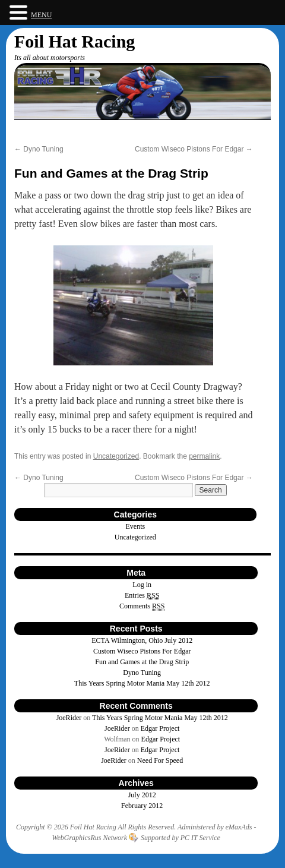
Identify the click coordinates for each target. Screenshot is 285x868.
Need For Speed (160, 760)
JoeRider (69, 718)
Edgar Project (160, 728)
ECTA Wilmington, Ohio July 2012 (142, 640)
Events (136, 526)
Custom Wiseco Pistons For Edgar (194, 149)
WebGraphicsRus (77, 838)
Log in (142, 585)
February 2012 (142, 806)
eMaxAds (239, 827)
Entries (142, 596)
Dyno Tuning (39, 149)
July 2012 (142, 795)
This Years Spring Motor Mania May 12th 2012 (142, 683)
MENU (41, 15)
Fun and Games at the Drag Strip (142, 662)
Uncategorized (116, 456)
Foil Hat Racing (75, 41)
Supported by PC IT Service (180, 838)
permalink (204, 456)
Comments (142, 606)
